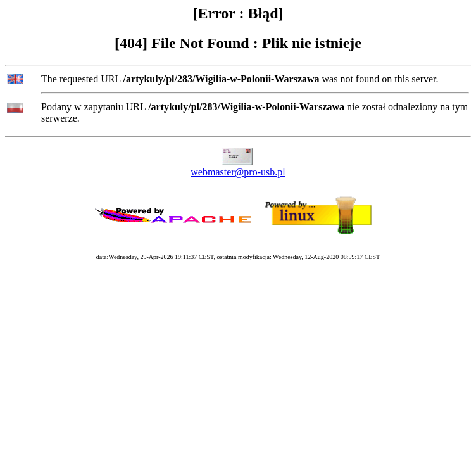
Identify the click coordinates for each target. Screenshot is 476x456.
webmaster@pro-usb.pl (238, 172)
